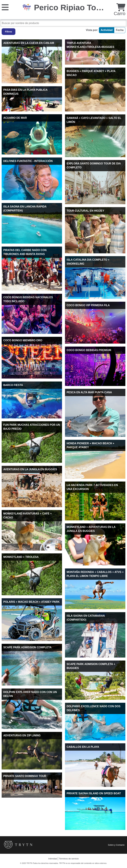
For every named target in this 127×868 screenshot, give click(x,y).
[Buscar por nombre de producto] (63, 23)
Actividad (107, 30)
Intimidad (53, 859)
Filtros (9, 32)
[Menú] (5, 7)
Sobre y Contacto (116, 845)
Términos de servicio (69, 859)
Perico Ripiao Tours (71, 8)
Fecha (120, 30)
